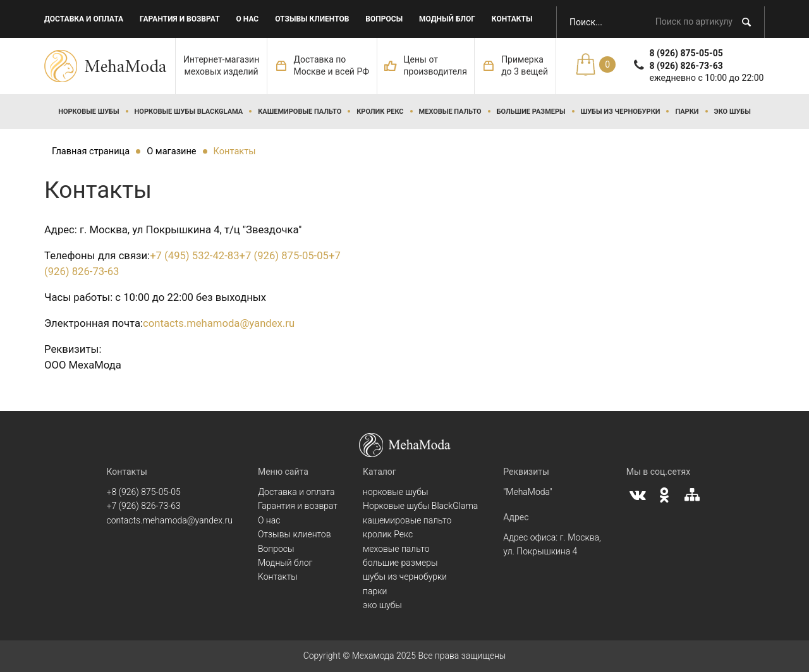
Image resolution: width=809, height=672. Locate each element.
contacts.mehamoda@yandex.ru (219, 323)
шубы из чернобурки (621, 112)
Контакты (512, 19)
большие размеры (531, 112)
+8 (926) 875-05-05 (144, 492)
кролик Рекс (380, 112)
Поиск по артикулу (694, 21)
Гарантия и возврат (180, 19)
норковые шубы (88, 112)
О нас (248, 19)
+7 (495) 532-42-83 (194, 256)
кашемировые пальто (300, 112)
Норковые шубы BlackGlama (189, 112)
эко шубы (733, 112)
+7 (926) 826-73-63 (144, 506)
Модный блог (447, 19)
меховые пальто (450, 112)
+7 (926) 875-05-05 (284, 256)
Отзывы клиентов (312, 19)
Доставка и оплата (84, 19)
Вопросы (384, 19)
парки (687, 112)
